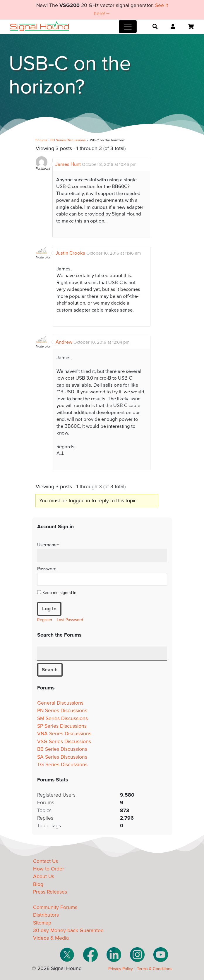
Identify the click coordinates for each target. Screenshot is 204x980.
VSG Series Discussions (64, 742)
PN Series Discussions (62, 711)
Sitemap (42, 923)
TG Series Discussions (62, 765)
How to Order (49, 869)
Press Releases (50, 892)
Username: (48, 545)
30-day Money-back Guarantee (68, 931)
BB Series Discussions (68, 140)
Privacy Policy (121, 969)
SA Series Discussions (62, 757)
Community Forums (55, 907)
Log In (49, 609)
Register (45, 620)
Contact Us (46, 861)
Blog (38, 884)
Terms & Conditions (155, 969)
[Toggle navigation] (128, 27)
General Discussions (60, 703)
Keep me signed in (59, 593)
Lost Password (70, 620)
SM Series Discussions (62, 719)
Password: (47, 569)
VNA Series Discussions (64, 734)
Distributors (46, 915)
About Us (44, 877)
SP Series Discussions (62, 726)
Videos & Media (51, 938)
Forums (41, 140)
